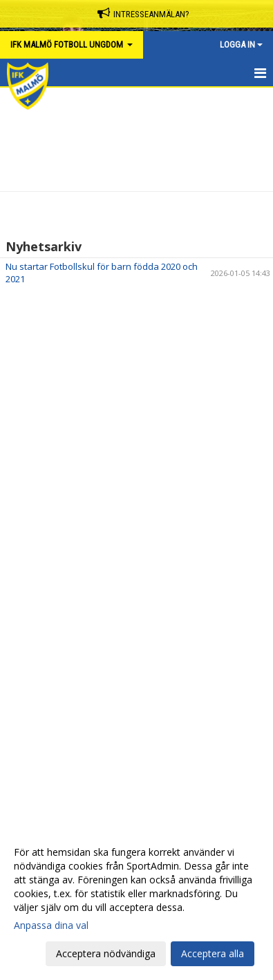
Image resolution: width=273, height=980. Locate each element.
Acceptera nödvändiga (106, 953)
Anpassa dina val (51, 925)
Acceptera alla (213, 953)
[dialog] (136, 902)
